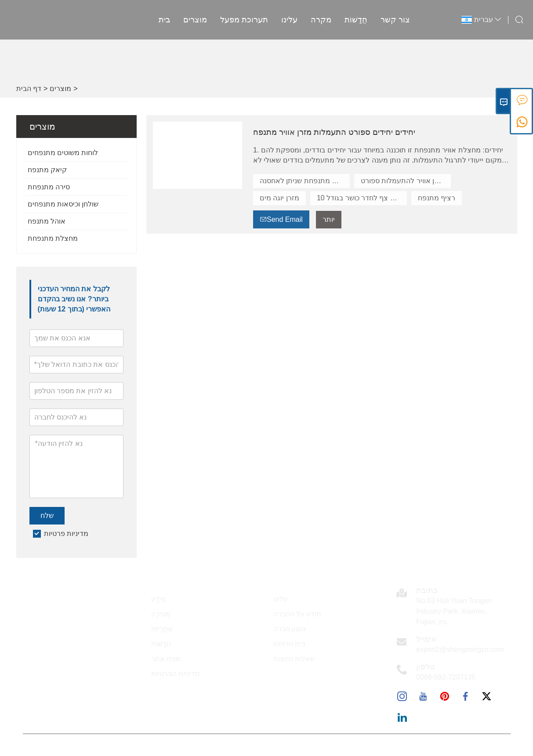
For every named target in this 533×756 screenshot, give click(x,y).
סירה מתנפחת (49, 187)
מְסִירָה (161, 614)
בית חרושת (289, 644)
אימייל (426, 639)
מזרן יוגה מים (279, 198)
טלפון (426, 667)
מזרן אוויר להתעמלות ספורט (403, 181)
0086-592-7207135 (446, 677)
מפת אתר (166, 659)
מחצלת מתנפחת (53, 238)
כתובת (427, 590)
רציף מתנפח (437, 198)
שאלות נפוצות (294, 659)
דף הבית (29, 89)
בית (163, 20)
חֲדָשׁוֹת (354, 20)
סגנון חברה (289, 629)
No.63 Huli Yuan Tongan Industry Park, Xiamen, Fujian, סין (454, 611)
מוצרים (193, 20)
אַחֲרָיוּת (162, 629)
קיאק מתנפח (47, 170)
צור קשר (393, 20)
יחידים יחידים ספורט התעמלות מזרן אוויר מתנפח (334, 132)
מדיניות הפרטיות (176, 674)
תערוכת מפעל (242, 20)
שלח (47, 515)
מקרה (319, 20)
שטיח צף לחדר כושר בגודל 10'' (362, 198)
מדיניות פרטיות (66, 534)
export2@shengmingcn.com (460, 649)
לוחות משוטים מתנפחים (63, 153)
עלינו (288, 20)
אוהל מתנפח (47, 221)
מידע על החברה (297, 614)
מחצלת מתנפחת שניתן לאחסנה (305, 181)
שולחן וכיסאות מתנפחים (63, 204)
